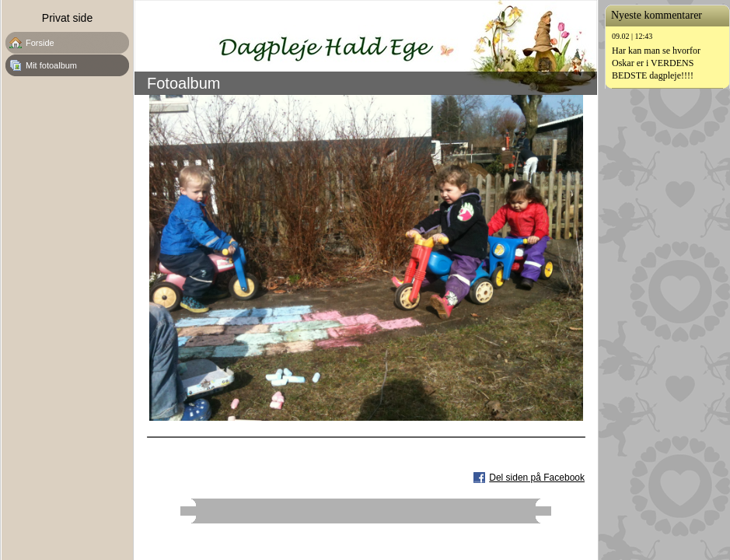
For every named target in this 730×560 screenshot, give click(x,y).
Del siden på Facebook (537, 478)
